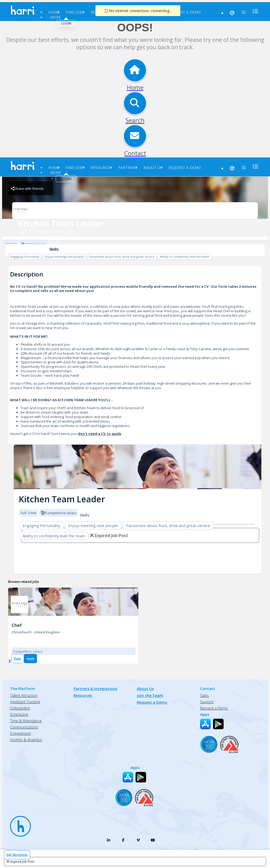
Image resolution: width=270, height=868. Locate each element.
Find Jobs (75, 12)
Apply (30, 659)
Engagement (20, 733)
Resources (101, 168)
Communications (24, 727)
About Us (153, 168)
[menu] (254, 11)
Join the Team (150, 695)
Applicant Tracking (25, 702)
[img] (138, 467)
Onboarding (20, 708)
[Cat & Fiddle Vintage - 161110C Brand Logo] (20, 604)
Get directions (17, 855)
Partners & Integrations (95, 689)
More (56, 17)
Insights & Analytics (26, 740)
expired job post (22, 862)
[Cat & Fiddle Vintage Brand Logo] (135, 211)
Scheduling (19, 714)
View (18, 659)
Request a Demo (185, 12)
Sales (204, 695)
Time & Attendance (26, 721)
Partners (128, 168)
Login (66, 23)
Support (207, 702)
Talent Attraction (24, 695)
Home (54, 12)
